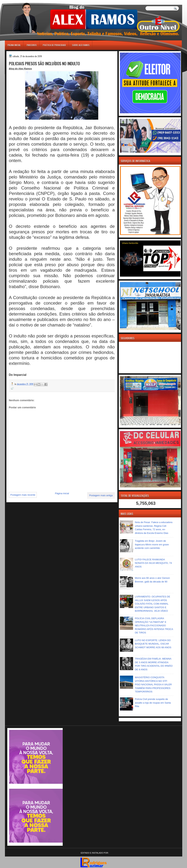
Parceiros (32, 45)
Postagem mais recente (23, 495)
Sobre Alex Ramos (81, 45)
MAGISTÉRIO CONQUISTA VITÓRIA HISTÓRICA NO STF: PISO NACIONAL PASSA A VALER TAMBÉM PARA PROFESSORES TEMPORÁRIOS (153, 684)
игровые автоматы (21, 2)
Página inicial (14, 45)
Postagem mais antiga (101, 495)
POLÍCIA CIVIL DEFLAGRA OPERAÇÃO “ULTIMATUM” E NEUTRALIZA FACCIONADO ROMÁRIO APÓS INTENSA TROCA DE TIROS (154, 625)
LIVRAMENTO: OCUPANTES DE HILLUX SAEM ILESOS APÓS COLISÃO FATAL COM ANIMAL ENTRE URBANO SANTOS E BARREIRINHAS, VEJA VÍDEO (153, 604)
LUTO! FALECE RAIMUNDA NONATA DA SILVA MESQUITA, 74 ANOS (153, 563)
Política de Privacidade (54, 45)
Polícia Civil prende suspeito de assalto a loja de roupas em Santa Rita (153, 703)
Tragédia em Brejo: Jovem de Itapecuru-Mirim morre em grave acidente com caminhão (152, 544)
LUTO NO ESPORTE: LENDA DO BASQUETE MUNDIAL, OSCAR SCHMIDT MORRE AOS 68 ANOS (153, 644)
